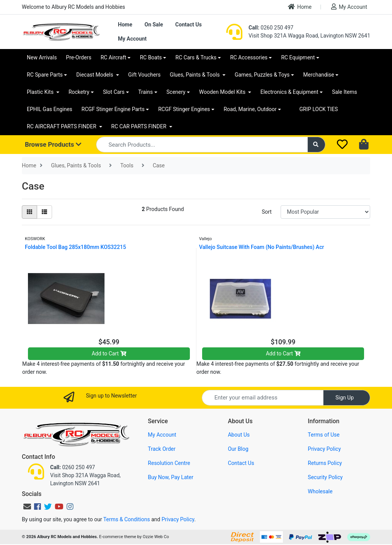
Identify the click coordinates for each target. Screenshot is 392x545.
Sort (267, 212)
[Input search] (202, 145)
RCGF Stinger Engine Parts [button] (113, 109)
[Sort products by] (325, 212)
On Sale (154, 25)
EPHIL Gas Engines (50, 109)
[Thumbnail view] (29, 212)
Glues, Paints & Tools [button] (195, 75)
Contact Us (189, 25)
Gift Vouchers (145, 75)
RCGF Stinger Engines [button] (184, 109)
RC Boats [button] (151, 57)
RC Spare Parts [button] (45, 75)
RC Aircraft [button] (114, 57)
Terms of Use (324, 435)
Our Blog (238, 449)
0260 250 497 (271, 28)
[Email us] (27, 507)
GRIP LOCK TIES (319, 109)
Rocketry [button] (79, 92)
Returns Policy (325, 463)
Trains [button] (145, 92)
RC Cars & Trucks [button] (196, 57)
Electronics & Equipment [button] (289, 92)
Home (300, 7)
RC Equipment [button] (298, 57)
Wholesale (320, 491)
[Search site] (317, 145)
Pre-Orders (78, 57)
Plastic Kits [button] (41, 92)
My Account (349, 7)
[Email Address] (263, 398)
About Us (239, 435)
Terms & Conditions (127, 519)
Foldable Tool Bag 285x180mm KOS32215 (75, 247)
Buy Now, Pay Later (171, 477)
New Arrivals (42, 57)
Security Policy (325, 477)
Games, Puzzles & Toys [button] (262, 75)
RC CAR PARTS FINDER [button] (140, 126)
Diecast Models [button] (95, 75)
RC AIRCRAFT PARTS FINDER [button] (62, 126)
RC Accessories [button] (249, 57)
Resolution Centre (169, 463)
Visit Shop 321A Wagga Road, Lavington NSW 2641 (309, 36)
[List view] (44, 212)
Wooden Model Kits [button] (223, 92)
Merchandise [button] (319, 75)
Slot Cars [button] (114, 92)
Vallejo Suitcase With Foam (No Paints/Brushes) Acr (261, 247)
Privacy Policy (324, 449)
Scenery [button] (176, 92)
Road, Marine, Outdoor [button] (250, 109)
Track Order (162, 449)
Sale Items (345, 92)
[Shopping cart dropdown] (365, 145)
